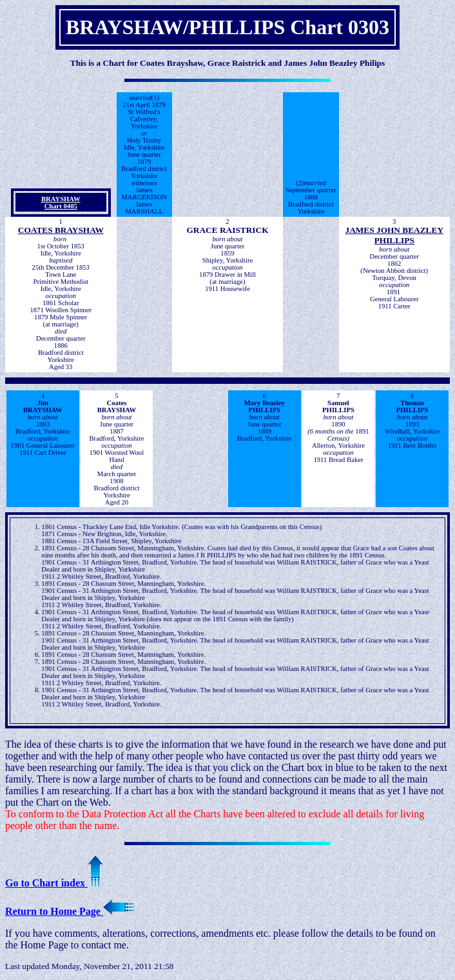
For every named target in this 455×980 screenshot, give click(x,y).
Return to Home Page (70, 911)
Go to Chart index (54, 883)
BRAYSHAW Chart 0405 (61, 203)
